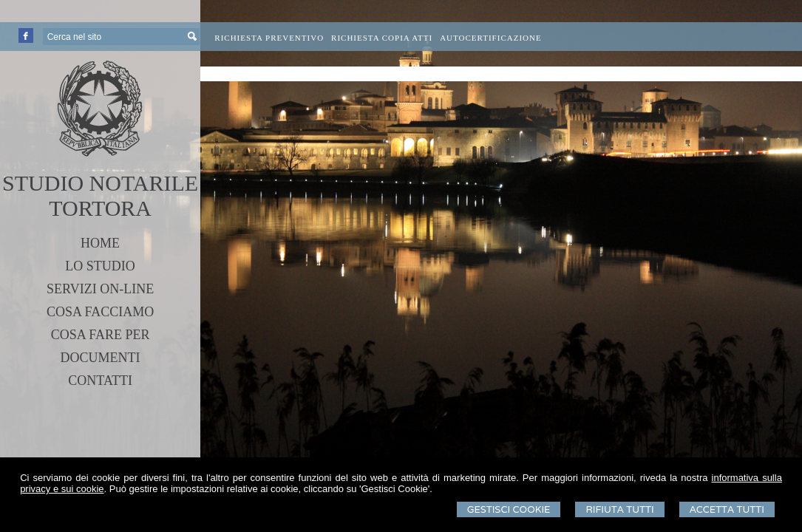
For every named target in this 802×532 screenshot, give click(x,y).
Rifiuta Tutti (619, 509)
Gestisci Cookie (509, 509)
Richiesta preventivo (269, 38)
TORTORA (100, 208)
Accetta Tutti (727, 509)
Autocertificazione (491, 38)
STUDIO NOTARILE (100, 183)
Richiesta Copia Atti (382, 38)
